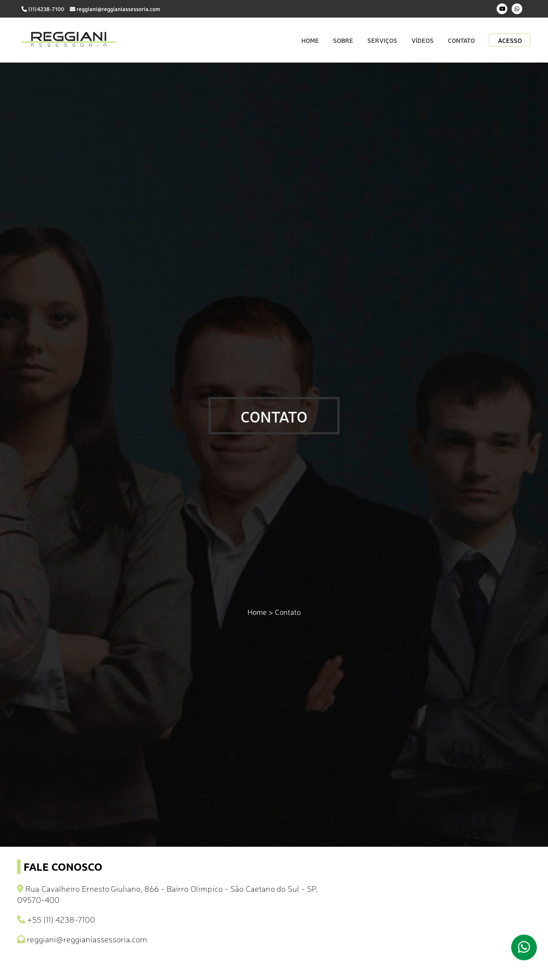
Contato (461, 40)
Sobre (343, 40)
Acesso (510, 40)
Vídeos (423, 40)
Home (310, 40)
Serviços (382, 40)
